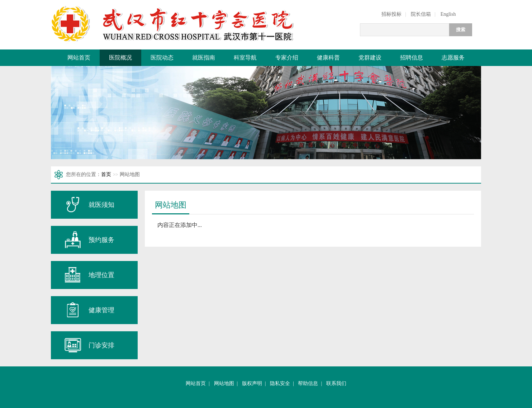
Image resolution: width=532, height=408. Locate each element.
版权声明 (252, 383)
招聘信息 (412, 58)
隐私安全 (280, 383)
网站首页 (79, 58)
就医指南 (204, 58)
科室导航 (245, 58)
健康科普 (328, 58)
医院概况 (120, 58)
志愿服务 (453, 58)
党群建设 (370, 58)
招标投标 (391, 14)
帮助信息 (308, 383)
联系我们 (336, 383)
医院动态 (162, 58)
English (448, 14)
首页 (106, 174)
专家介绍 (287, 58)
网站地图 (224, 383)
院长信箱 (421, 14)
